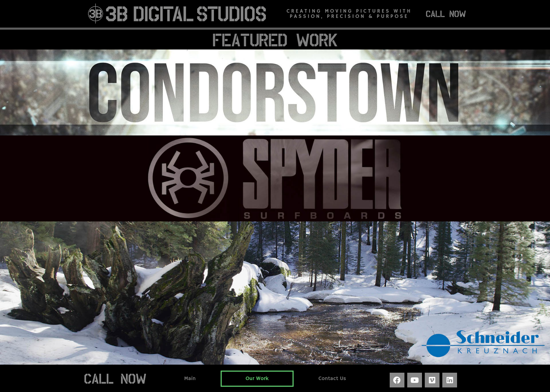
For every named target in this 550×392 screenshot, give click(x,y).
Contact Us (332, 378)
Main (190, 378)
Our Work (257, 378)
